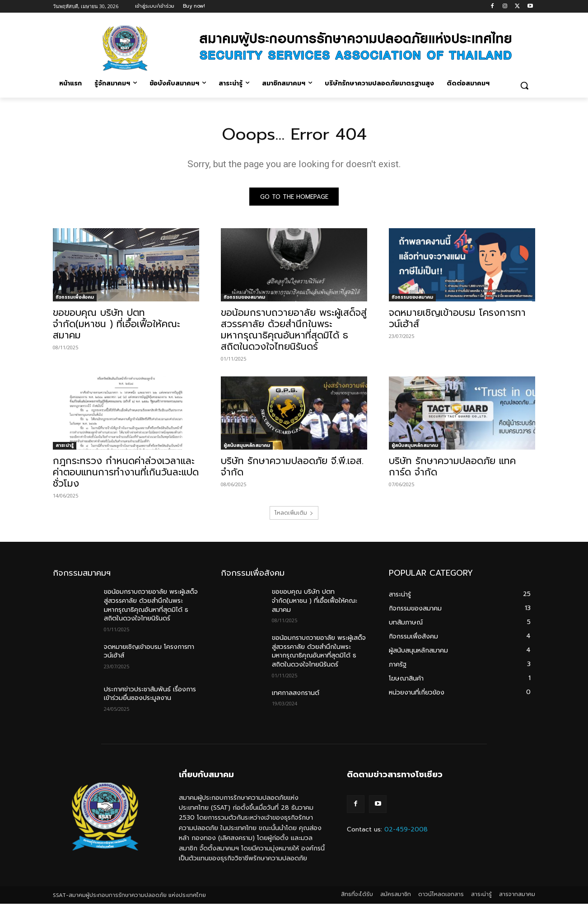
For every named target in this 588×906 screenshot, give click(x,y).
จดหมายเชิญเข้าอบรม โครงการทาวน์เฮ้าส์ (457, 321)
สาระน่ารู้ (65, 448)
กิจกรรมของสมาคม (244, 299)
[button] (524, 85)
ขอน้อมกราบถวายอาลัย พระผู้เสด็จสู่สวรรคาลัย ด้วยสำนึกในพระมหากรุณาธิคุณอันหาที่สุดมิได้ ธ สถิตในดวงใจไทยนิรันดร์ (294, 332)
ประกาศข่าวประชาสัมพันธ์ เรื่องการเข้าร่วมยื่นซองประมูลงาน (150, 696)
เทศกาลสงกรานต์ (296, 695)
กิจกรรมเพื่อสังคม (75, 299)
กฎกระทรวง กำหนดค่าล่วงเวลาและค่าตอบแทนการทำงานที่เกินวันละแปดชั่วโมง (126, 474)
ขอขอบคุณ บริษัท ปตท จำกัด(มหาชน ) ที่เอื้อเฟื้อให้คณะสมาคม (117, 326)
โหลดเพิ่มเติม (294, 515)
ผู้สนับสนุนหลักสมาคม (247, 448)
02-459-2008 (406, 831)
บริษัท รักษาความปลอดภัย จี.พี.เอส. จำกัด (292, 469)
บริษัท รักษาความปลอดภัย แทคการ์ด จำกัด (452, 469)
